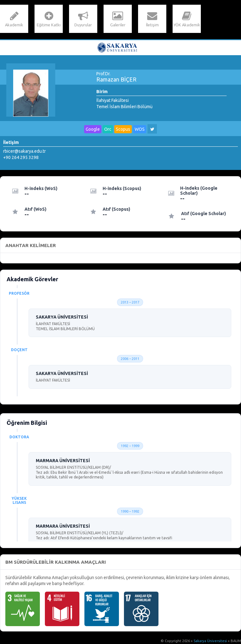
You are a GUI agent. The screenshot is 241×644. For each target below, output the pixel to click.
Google (93, 129)
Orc (108, 129)
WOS (140, 129)
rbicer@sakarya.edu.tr (24, 151)
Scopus (123, 129)
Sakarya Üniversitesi (210, 641)
